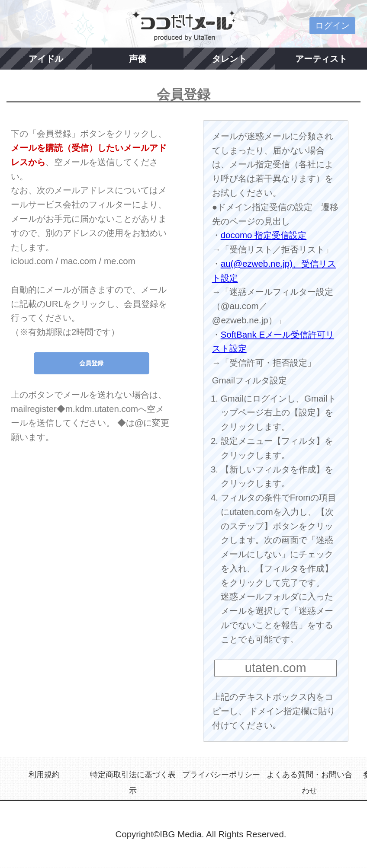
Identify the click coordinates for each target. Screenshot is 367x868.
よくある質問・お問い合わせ (309, 782)
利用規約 (44, 774)
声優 (138, 59)
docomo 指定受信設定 (264, 235)
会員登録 (91, 363)
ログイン (332, 25)
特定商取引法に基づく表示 (133, 782)
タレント (229, 59)
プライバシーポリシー (221, 774)
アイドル (46, 59)
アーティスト (321, 59)
